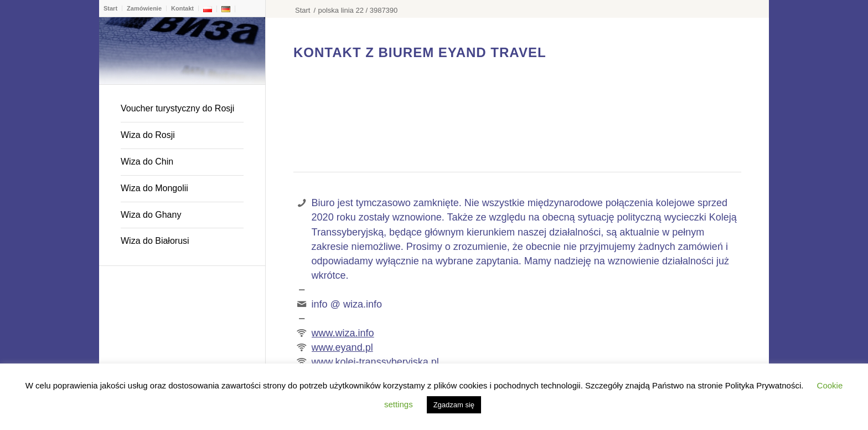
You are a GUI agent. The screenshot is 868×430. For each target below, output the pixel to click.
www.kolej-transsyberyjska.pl (375, 362)
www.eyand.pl (342, 347)
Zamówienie (144, 8)
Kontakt (182, 8)
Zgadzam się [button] (454, 405)
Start (110, 8)
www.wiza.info (343, 333)
